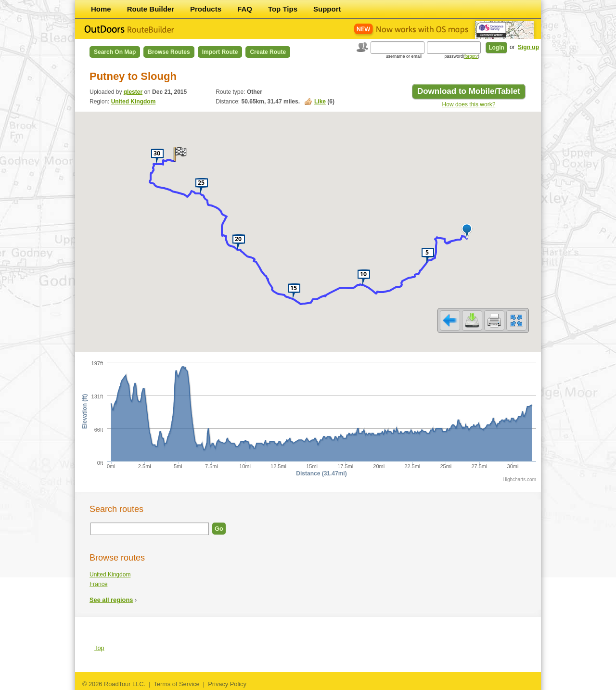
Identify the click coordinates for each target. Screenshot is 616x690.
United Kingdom (134, 102)
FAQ (245, 9)
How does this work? (469, 104)
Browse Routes (169, 52)
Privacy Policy (227, 684)
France (98, 584)
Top (99, 648)
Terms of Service (176, 684)
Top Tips (283, 9)
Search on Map (115, 52)
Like (320, 102)
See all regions (111, 600)
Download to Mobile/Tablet (469, 91)
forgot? (471, 56)
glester (133, 92)
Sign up (528, 47)
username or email (404, 56)
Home (101, 9)
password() (462, 56)
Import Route (220, 52)
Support (327, 9)
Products (206, 9)
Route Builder (151, 9)
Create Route (268, 52)
